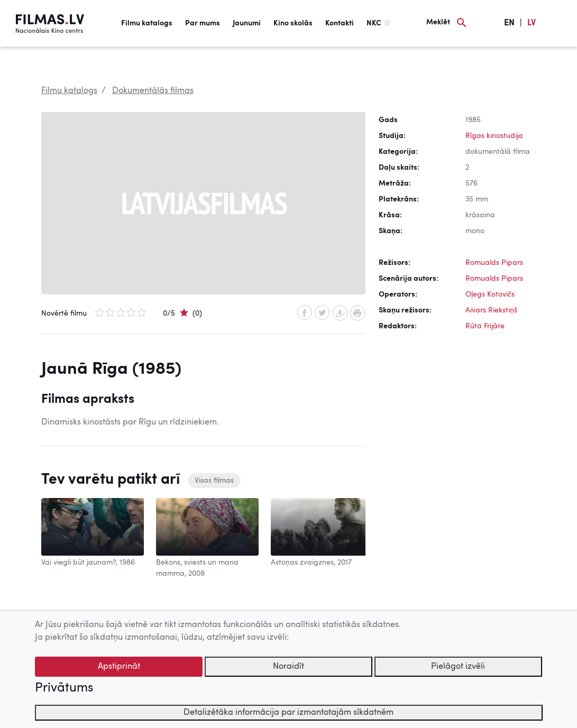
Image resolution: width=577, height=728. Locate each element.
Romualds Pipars (494, 263)
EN (509, 23)
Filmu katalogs (147, 23)
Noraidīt (288, 667)
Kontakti (340, 23)
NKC (374, 23)
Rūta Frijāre (485, 326)
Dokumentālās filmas (153, 91)
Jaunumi (247, 23)
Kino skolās (293, 23)
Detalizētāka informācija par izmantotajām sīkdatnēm (288, 713)
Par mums (203, 23)
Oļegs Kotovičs (490, 294)
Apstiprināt (119, 667)
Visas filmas (214, 481)
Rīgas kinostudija (494, 136)
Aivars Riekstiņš (491, 310)
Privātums (64, 688)
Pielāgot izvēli (458, 667)
